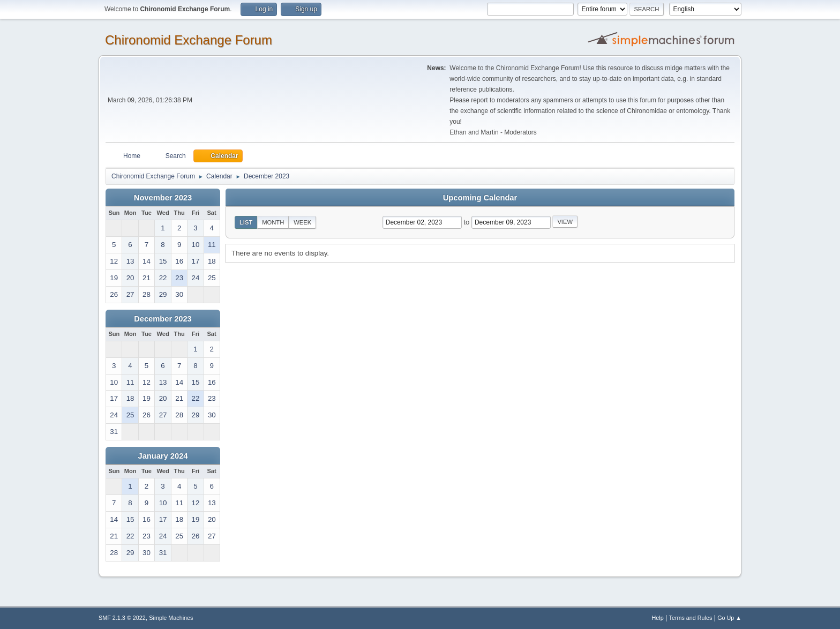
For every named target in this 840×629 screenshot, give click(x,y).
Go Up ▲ (729, 618)
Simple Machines (171, 618)
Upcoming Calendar (480, 198)
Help (658, 618)
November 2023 (163, 198)
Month (273, 222)
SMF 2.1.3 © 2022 (122, 618)
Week (302, 222)
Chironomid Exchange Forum (189, 40)
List (246, 222)
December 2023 (163, 319)
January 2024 (163, 456)
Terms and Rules (691, 618)
